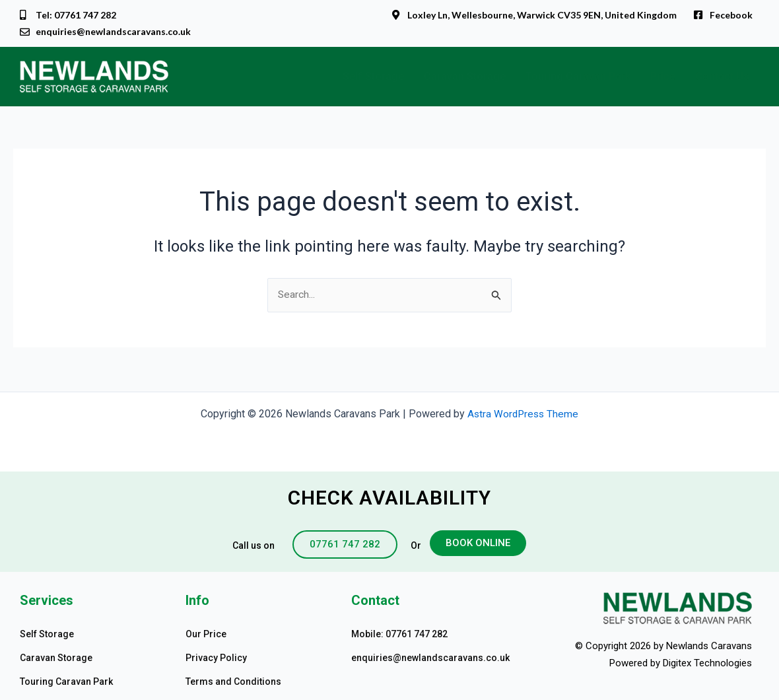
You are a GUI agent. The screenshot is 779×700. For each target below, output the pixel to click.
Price (663, 78)
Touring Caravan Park (578, 78)
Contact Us (722, 78)
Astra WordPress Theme (523, 414)
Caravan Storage (465, 78)
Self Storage (373, 78)
